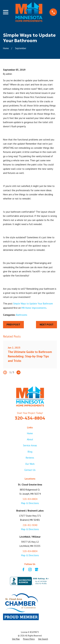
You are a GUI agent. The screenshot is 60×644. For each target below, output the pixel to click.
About (30, 439)
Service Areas (30, 445)
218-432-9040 (30, 525)
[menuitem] (16, 639)
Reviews (30, 458)
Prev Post (13, 325)
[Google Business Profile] (37, 569)
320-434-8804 (30, 418)
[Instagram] (30, 569)
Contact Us (30, 470)
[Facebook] (23, 569)
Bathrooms (22, 315)
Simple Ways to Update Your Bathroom (33, 304)
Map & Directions (30, 503)
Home (30, 433)
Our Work (30, 464)
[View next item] (18, 372)
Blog (30, 452)
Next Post (47, 325)
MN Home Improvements (34, 308)
